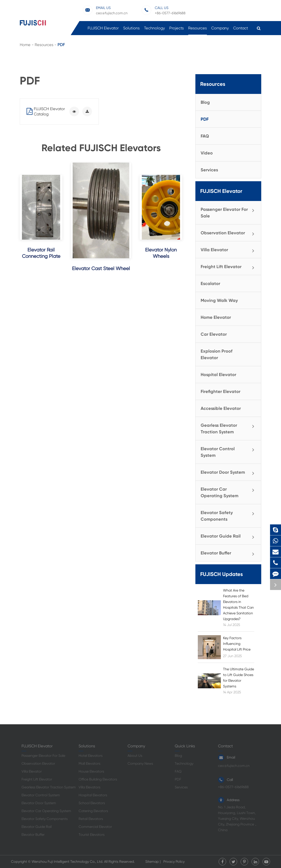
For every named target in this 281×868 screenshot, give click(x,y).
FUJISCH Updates (222, 574)
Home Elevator (216, 317)
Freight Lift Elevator (229, 267)
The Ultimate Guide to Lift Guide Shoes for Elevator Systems (239, 678)
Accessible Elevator (221, 408)
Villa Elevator (229, 250)
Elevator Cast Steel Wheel (101, 268)
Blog (205, 102)
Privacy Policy (174, 862)
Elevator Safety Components (229, 515)
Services (209, 170)
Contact (241, 30)
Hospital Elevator (218, 375)
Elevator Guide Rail (229, 536)
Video (207, 153)
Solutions (131, 30)
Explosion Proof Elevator (217, 354)
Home (25, 45)
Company (220, 30)
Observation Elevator (229, 233)
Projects (177, 30)
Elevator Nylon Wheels (161, 253)
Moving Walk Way (219, 300)
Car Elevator (214, 334)
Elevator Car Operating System (229, 492)
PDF (61, 45)
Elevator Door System (229, 473)
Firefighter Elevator (221, 391)
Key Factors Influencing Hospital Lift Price (237, 644)
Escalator (210, 283)
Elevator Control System (229, 451)
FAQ (205, 136)
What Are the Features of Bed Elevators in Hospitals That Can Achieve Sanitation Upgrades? (238, 605)
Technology (154, 30)
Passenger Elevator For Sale (229, 212)
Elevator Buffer (229, 553)
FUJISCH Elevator (103, 30)
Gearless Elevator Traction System (229, 428)
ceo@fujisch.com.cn (105, 10)
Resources (197, 30)
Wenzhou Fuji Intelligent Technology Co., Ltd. (67, 862)
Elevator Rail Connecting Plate (41, 253)
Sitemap (152, 862)
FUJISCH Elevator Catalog (46, 111)
